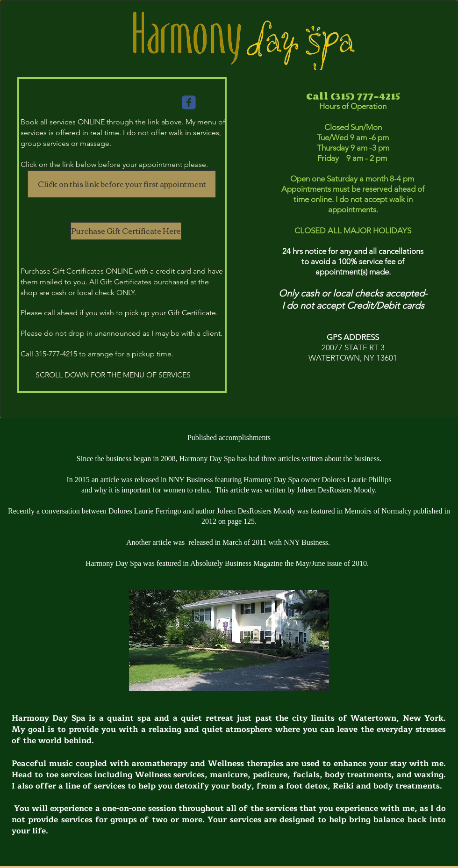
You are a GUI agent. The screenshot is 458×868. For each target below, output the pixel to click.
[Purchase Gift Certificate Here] (126, 231)
